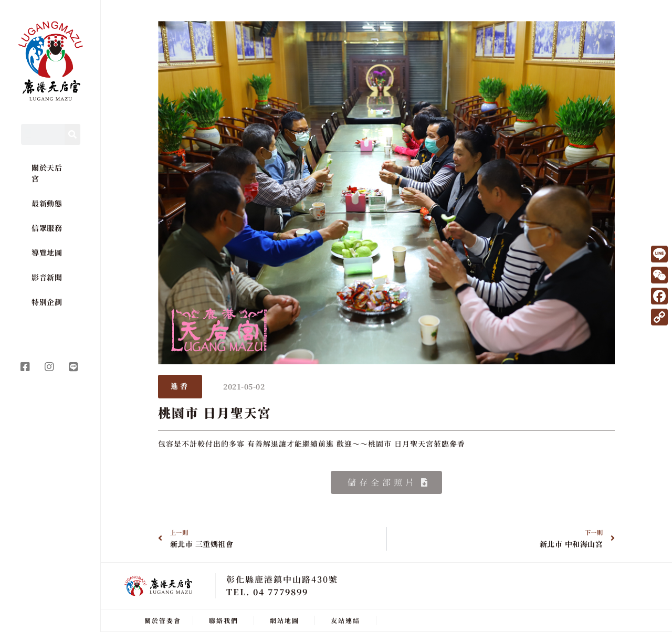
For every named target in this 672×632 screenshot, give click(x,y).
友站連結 (345, 620)
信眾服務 (47, 228)
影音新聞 (47, 277)
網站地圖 (285, 620)
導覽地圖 (47, 252)
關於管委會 (163, 620)
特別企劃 (47, 302)
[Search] (72, 134)
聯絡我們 (224, 620)
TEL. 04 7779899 (267, 592)
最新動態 (47, 203)
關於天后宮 (47, 173)
